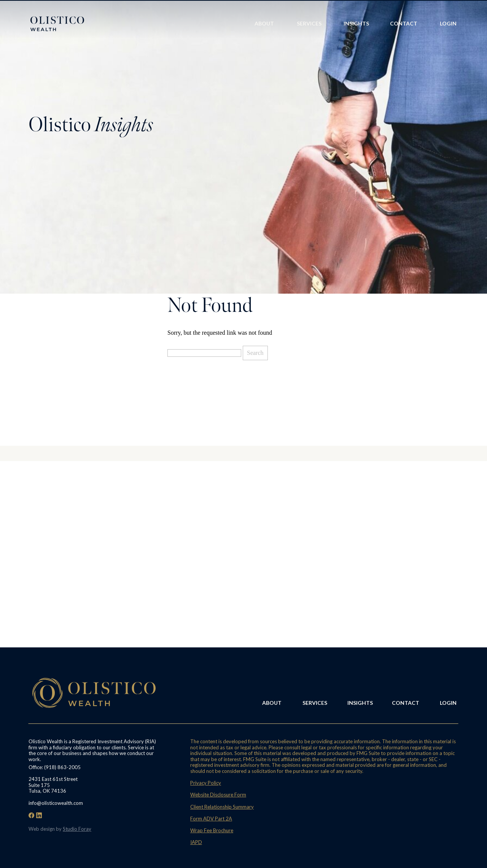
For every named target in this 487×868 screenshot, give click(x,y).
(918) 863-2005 (62, 767)
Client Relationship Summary (222, 807)
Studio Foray (77, 829)
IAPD (196, 842)
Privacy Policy (206, 783)
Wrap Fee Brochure (212, 830)
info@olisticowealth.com (56, 803)
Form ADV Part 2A (211, 819)
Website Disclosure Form (218, 795)
